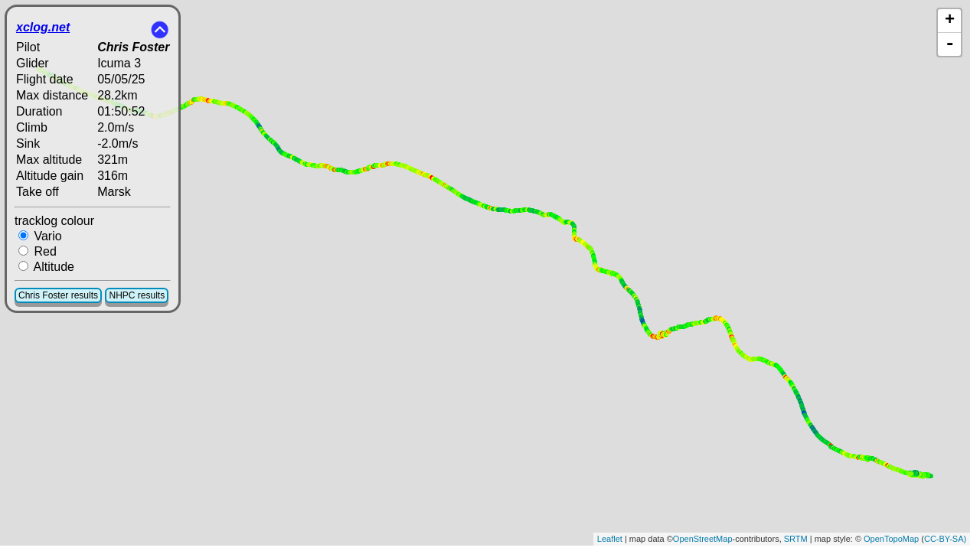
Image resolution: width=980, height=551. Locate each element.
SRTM (796, 539)
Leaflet (610, 539)
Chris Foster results (58, 295)
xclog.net (43, 27)
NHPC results (137, 295)
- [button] (949, 44)
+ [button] (950, 21)
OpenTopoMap (891, 539)
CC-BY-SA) (945, 539)
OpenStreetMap (703, 539)
